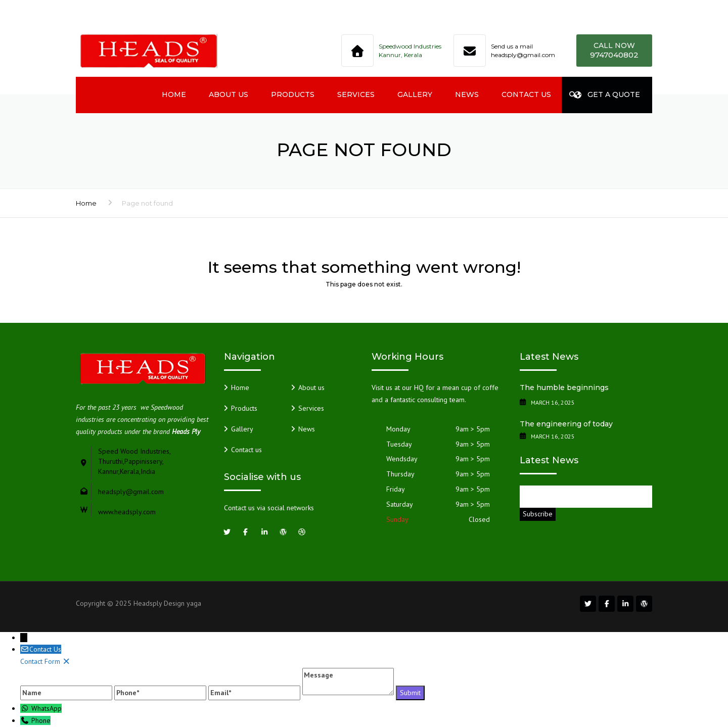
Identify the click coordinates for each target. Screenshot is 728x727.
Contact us (526, 94)
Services (356, 94)
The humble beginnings (564, 387)
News (467, 94)
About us (229, 94)
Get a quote (607, 94)
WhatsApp (47, 708)
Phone (41, 720)
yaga (194, 603)
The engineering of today (566, 424)
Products (293, 94)
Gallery (415, 94)
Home (174, 94)
